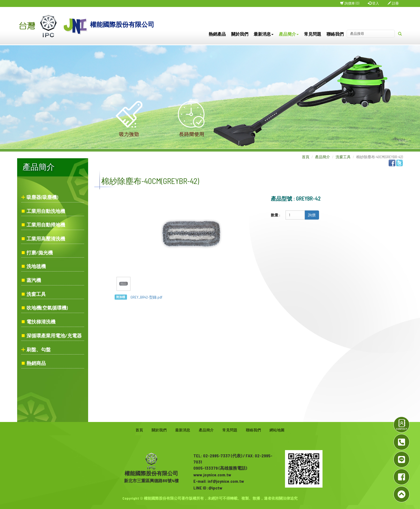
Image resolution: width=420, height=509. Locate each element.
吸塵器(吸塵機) (42, 197)
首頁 (306, 157)
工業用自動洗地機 (46, 211)
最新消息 (264, 34)
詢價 (312, 215)
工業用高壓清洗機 (46, 239)
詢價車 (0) (350, 3)
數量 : (275, 215)
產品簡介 (289, 34)
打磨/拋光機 (40, 252)
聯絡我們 (335, 34)
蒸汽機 (34, 280)
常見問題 (313, 34)
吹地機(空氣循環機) (47, 308)
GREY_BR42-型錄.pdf (146, 297)
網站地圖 (277, 430)
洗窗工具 (36, 294)
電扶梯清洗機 (41, 322)
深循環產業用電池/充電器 (54, 335)
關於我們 (240, 34)
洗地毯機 (36, 266)
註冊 (393, 3)
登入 (373, 3)
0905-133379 (206, 468)
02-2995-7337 (217, 456)
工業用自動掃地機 (46, 225)
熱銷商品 (36, 363)
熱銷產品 (217, 34)
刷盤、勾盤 (39, 349)
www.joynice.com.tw (212, 475)
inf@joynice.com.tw (226, 481)
